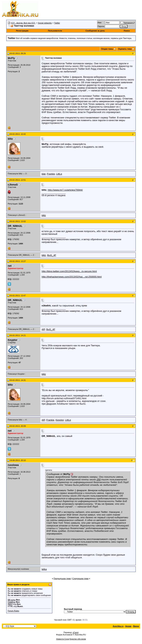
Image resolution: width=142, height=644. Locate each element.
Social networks (45, 23)
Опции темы (107, 49)
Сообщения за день (95, 31)
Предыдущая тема (62, 578)
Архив (128, 626)
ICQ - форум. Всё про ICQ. (23, 23)
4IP (43, 329)
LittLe (59, 174)
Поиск (127, 31)
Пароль (101, 26)
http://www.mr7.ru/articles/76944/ (65, 190)
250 (99, 480)
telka (44, 569)
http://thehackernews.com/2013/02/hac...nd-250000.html (72, 277)
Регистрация (22, 31)
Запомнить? (128, 23)
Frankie (51, 174)
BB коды (12, 600)
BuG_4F (52, 255)
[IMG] (10, 604)
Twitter (57, 23)
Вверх (136, 626)
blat (44, 174)
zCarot (76, 632)
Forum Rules (13, 611)
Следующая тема (80, 578)
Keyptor (60, 420)
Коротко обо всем (78, 639)
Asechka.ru (118, 626)
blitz (44, 215)
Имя (99, 23)
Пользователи (55, 31)
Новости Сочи (63, 639)
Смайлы (12, 602)
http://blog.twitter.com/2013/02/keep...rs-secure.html (69, 271)
